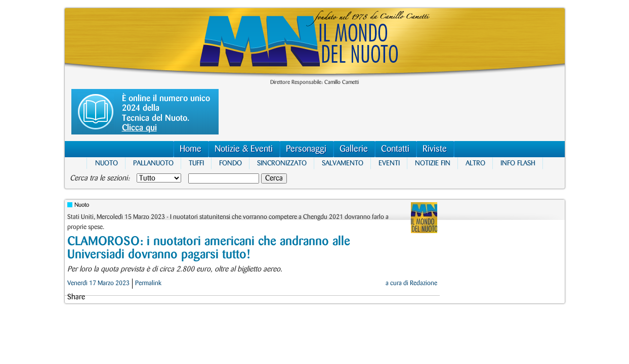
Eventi (389, 163)
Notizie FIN (433, 163)
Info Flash (518, 163)
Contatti (395, 149)
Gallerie (354, 149)
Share (76, 297)
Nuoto (107, 163)
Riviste (435, 149)
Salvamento (343, 163)
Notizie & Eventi (244, 149)
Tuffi (196, 163)
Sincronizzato (282, 163)
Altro (475, 163)
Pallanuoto (153, 163)
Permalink (148, 283)
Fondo (230, 163)
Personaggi (306, 149)
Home (191, 149)
